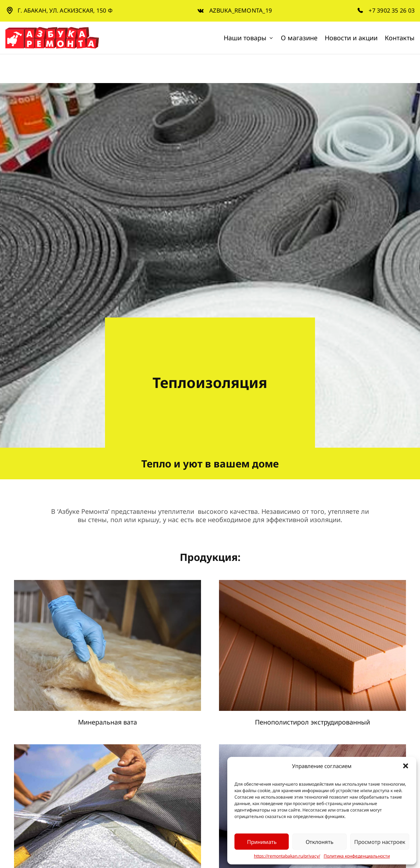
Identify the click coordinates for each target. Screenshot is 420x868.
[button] (406, 766)
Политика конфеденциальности (357, 856)
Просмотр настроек (380, 842)
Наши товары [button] (249, 38)
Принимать (262, 842)
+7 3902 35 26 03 (392, 11)
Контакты (400, 38)
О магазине (299, 38)
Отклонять (319, 842)
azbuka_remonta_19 (241, 11)
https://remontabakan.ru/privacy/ (287, 856)
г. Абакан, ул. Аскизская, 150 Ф (65, 10)
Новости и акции (351, 38)
